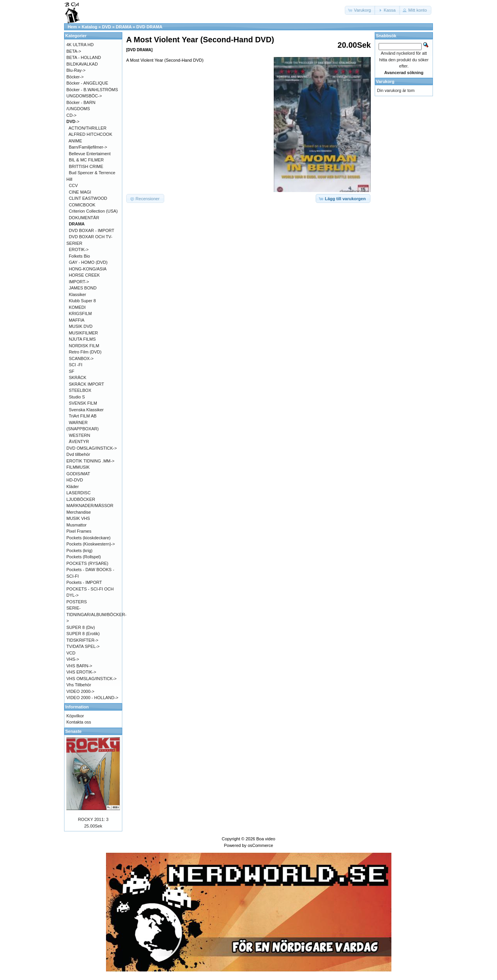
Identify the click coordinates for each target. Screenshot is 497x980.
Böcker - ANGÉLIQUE (87, 83)
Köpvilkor (75, 716)
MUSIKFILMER (83, 333)
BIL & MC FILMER (86, 160)
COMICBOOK (82, 205)
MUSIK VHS (78, 518)
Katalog (89, 27)
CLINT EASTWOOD (88, 198)
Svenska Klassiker (86, 410)
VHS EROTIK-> (81, 672)
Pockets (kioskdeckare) (89, 538)
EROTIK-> (79, 249)
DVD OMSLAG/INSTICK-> (92, 448)
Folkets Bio (79, 256)
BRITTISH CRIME (86, 166)
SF (71, 371)
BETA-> (74, 51)
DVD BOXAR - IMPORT (91, 230)
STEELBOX (80, 390)
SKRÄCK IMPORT (86, 384)
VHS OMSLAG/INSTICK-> (91, 679)
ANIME (76, 141)
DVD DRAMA (149, 27)
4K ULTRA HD (80, 45)
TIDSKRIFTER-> (82, 640)
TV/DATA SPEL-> (83, 646)
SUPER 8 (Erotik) (83, 634)
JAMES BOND (83, 288)
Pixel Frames (79, 531)
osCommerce (260, 845)
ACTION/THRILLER (88, 128)
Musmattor (76, 525)
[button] (360, 10)
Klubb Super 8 (82, 301)
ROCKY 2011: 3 (93, 819)
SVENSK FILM (83, 403)
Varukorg (385, 81)
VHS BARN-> (79, 666)
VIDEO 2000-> (80, 691)
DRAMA (124, 27)
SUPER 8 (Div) (81, 627)
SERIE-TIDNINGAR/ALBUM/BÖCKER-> (96, 614)
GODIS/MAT (78, 474)
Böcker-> (75, 77)
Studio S (77, 397)
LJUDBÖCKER (81, 499)
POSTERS (77, 602)
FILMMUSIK (78, 467)
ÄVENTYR (79, 442)
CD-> (71, 115)
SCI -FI (76, 365)
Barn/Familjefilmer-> (88, 147)
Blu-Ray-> (76, 70)
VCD (71, 653)
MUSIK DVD (81, 326)
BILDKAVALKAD (82, 64)
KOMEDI (77, 307)
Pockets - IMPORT (84, 582)
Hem (72, 27)
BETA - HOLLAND (84, 57)
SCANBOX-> (81, 358)
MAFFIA (76, 320)
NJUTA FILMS (82, 339)
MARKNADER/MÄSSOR (90, 506)
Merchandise (79, 512)
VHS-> (73, 659)
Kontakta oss (79, 722)
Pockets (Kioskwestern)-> (91, 544)
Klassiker (77, 294)
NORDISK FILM (84, 346)
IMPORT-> (79, 282)
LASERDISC (78, 493)
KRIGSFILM (80, 313)
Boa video (266, 839)
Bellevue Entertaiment (90, 154)
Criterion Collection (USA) (93, 211)
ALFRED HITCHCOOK (90, 134)
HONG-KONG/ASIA (88, 269)
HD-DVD (75, 480)
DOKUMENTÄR (84, 218)
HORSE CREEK (84, 275)
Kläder (73, 487)
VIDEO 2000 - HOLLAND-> (92, 698)
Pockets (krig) (79, 551)
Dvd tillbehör (78, 454)
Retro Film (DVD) (85, 352)
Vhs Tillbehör (79, 685)
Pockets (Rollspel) (84, 557)
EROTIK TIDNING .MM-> (90, 461)
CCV (73, 185)
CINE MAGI (80, 192)
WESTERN (79, 435)
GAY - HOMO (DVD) (88, 262)
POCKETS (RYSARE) (87, 563)
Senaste (73, 731)
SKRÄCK (77, 377)
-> (73, 121)
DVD (107, 27)
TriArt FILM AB (83, 416)
